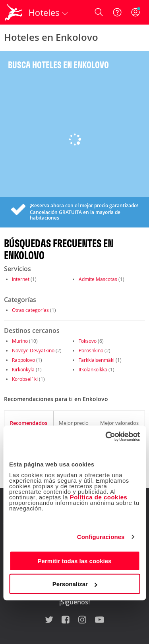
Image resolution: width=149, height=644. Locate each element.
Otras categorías (30, 310)
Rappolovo (23, 360)
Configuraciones (101, 537)
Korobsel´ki (25, 379)
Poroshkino (91, 350)
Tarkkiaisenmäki (97, 360)
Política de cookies (99, 497)
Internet (21, 279)
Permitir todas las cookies (75, 561)
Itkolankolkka (93, 369)
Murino (20, 341)
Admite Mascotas (98, 279)
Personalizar (75, 584)
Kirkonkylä (23, 369)
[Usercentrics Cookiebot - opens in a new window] (106, 436)
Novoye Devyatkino (33, 350)
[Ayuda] (117, 12)
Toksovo (88, 341)
